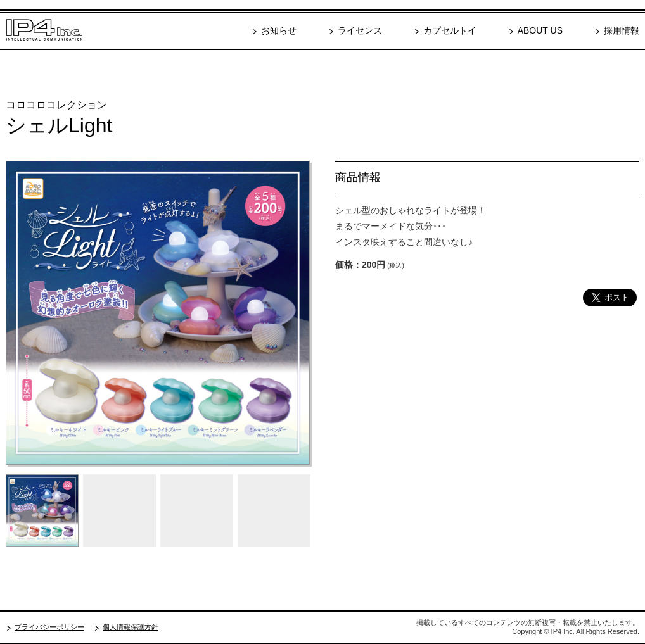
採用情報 (622, 30)
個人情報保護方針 (131, 627)
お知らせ (279, 30)
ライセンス (360, 30)
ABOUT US (540, 30)
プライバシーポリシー (49, 627)
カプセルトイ (450, 30)
